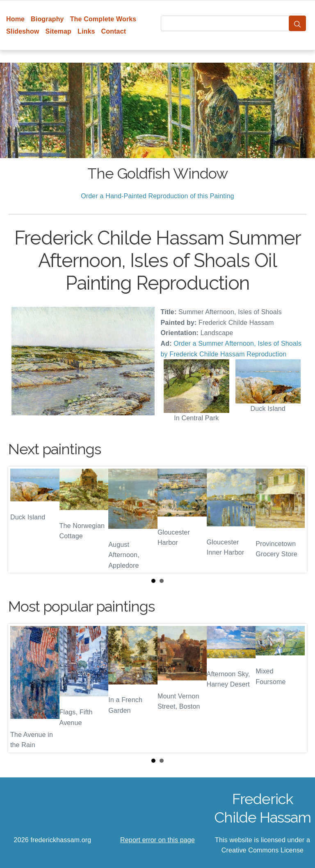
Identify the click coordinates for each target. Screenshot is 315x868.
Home (15, 19)
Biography (47, 19)
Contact (114, 31)
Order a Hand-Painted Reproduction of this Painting (157, 196)
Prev (21, 519)
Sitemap (58, 31)
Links (86, 31)
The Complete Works (103, 19)
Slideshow (23, 31)
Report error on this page (157, 840)
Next (294, 519)
